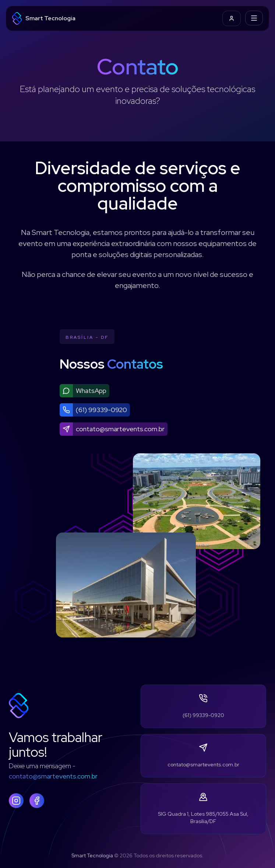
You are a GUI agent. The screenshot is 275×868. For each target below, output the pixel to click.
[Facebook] (37, 801)
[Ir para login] (232, 18)
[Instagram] (16, 801)
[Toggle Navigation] (254, 18)
